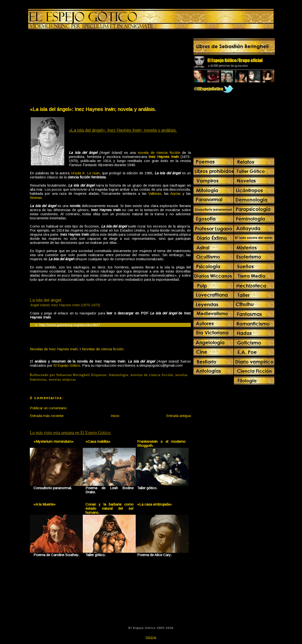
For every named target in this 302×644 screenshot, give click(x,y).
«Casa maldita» (98, 441)
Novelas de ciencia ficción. (103, 349)
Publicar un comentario (48, 408)
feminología (119, 375)
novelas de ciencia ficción (152, 375)
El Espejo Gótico (67, 365)
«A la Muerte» (45, 504)
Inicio (115, 416)
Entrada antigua (179, 416)
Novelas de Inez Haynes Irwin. (54, 349)
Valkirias (155, 193)
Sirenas (36, 198)
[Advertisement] (70, 69)
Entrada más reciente (47, 416)
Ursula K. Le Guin (85, 173)
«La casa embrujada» (154, 504)
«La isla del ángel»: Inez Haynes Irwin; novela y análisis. (93, 109)
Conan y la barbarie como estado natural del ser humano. (110, 508)
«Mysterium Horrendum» (54, 441)
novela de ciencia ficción (159, 153)
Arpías (175, 193)
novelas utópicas (62, 380)
